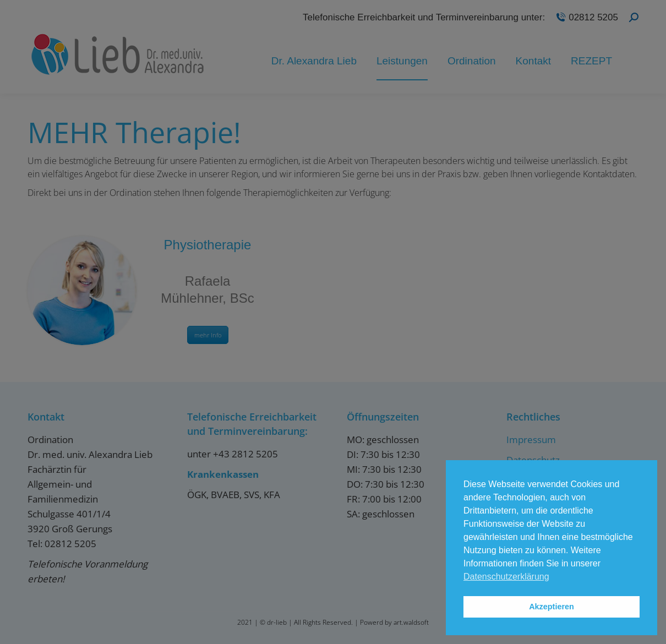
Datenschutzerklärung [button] (506, 577)
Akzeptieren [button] (552, 607)
